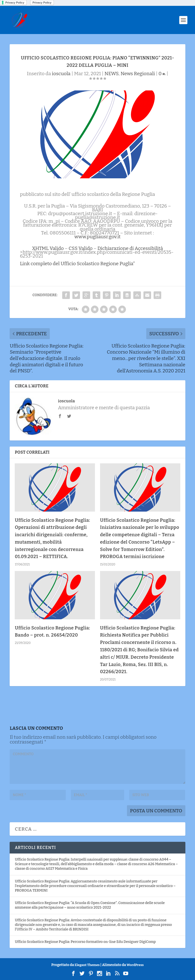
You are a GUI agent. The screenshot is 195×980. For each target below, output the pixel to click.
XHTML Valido (48, 248)
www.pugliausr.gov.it (97, 237)
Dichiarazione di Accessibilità (130, 248)
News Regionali (138, 74)
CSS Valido (80, 248)
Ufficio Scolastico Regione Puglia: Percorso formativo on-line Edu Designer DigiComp (85, 942)
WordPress (135, 965)
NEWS (111, 74)
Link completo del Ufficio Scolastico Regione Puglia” (77, 264)
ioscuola (61, 74)
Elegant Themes (87, 965)
